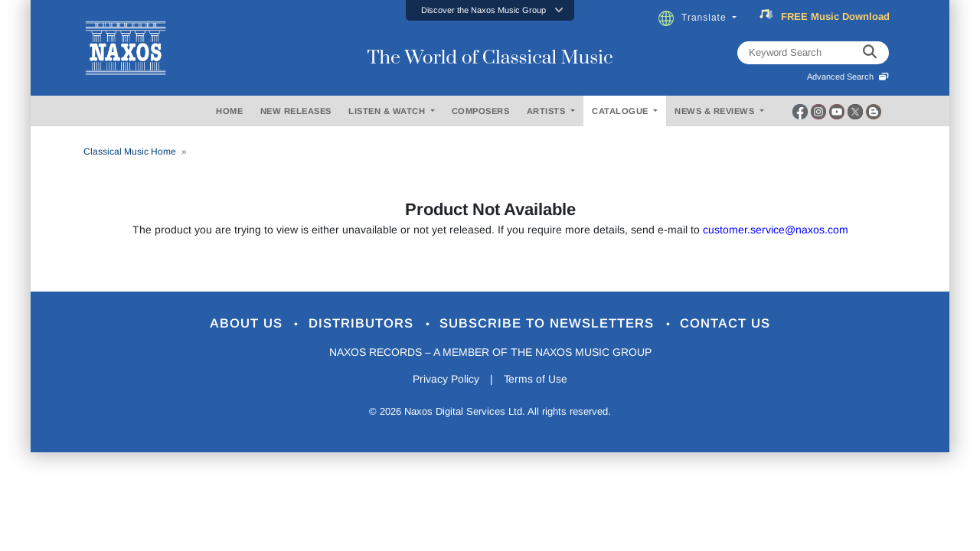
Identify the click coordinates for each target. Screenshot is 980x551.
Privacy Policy (446, 380)
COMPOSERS (481, 111)
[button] (490, 10)
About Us (248, 324)
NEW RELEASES (296, 111)
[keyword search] (870, 53)
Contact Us (727, 324)
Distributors (363, 324)
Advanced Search (848, 77)
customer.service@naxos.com (776, 230)
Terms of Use (536, 380)
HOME (229, 111)
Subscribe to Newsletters (550, 324)
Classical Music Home (130, 152)
